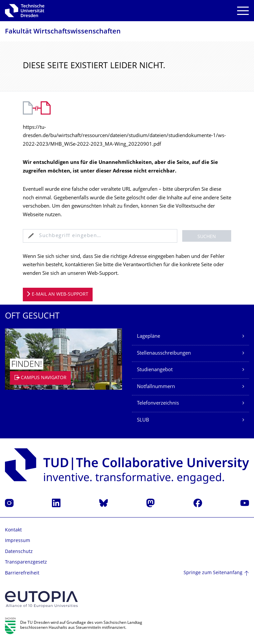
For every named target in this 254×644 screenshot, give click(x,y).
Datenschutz (19, 552)
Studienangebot (155, 370)
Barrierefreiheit (22, 573)
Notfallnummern (156, 387)
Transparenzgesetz (26, 562)
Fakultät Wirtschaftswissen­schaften (63, 32)
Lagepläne (148, 337)
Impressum (18, 541)
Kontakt (13, 530)
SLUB (143, 420)
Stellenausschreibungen (164, 353)
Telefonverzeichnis (158, 403)
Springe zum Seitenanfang (213, 573)
